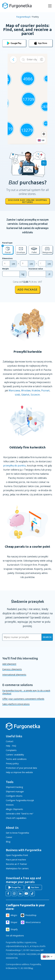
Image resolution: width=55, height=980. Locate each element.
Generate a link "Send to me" (20, 814)
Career (9, 837)
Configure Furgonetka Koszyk (20, 800)
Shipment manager (15, 791)
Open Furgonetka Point (17, 855)
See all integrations (15, 936)
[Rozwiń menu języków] (48, 957)
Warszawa (14, 390)
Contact (10, 741)
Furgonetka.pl (23, 17)
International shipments (14, 674)
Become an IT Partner (16, 864)
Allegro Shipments (14, 809)
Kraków (36, 390)
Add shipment (9, 664)
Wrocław (26, 390)
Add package (27, 289)
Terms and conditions (16, 759)
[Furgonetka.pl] (17, 6)
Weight (5, 269)
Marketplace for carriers (17, 868)
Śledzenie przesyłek (28, 602)
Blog (8, 842)
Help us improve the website (19, 772)
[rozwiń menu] (50, 6)
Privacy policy (12, 763)
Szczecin (35, 395)
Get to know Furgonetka (17, 833)
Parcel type (7, 243)
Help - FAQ (11, 746)
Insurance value (36, 269)
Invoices (10, 805)
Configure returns (14, 796)
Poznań (45, 390)
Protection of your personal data (21, 768)
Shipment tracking (14, 787)
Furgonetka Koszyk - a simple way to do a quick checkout (26, 692)
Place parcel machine (16, 860)
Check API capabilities (16, 818)
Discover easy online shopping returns (28, 201)
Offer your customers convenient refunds (23, 699)
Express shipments (12, 669)
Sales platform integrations (16, 704)
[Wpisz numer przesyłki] (22, 637)
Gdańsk (25, 395)
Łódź (18, 395)
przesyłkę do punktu (15, 466)
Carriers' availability (15, 755)
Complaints (11, 750)
